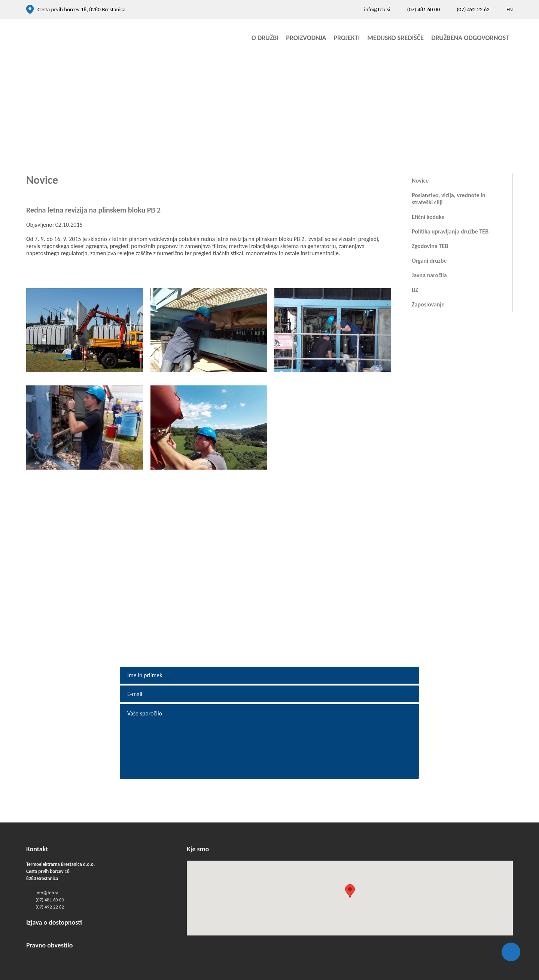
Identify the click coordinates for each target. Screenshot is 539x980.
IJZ (415, 290)
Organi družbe (429, 261)
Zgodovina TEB (430, 246)
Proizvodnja (306, 38)
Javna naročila (429, 275)
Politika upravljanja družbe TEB (450, 231)
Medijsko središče (395, 38)
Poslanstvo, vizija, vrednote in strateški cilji (449, 199)
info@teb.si (377, 9)
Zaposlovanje (428, 304)
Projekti (347, 38)
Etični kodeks (428, 217)
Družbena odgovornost (470, 38)
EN (510, 9)
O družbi (265, 38)
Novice (420, 181)
